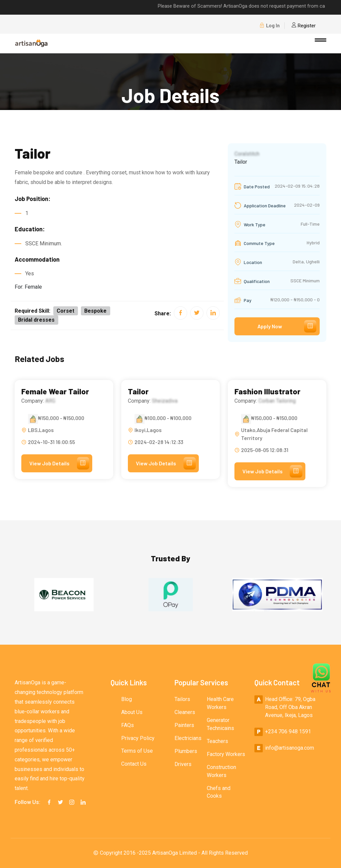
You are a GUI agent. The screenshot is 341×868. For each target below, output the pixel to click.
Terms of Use (137, 751)
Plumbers (186, 751)
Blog (127, 699)
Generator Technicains (220, 724)
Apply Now (287, 327)
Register (304, 26)
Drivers (183, 764)
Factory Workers (226, 754)
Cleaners (185, 712)
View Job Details (60, 463)
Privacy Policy (138, 738)
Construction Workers (221, 771)
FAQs (128, 725)
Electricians (188, 738)
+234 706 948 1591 (288, 732)
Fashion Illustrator (267, 392)
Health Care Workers (220, 703)
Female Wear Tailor (55, 392)
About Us (132, 712)
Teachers (217, 741)
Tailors (182, 699)
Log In (270, 25)
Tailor (138, 392)
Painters (184, 725)
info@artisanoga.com (290, 748)
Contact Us (134, 764)
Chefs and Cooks (219, 792)
